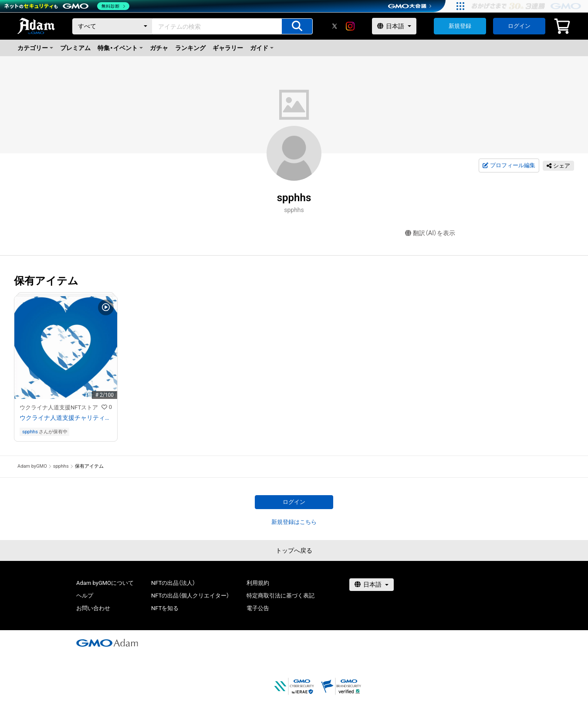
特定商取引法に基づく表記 (280, 596)
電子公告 (258, 608)
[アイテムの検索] (297, 26)
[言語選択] (394, 26)
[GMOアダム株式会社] (107, 643)
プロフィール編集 (509, 165)
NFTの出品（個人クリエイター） (190, 596)
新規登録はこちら (294, 522)
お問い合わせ (93, 608)
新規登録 (460, 26)
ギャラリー (228, 48)
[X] (335, 26)
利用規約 (258, 583)
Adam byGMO (32, 466)
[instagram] (350, 26)
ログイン (519, 26)
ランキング (190, 48)
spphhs (30, 432)
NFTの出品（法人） (173, 583)
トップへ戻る (294, 550)
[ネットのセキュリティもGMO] (67, 6)
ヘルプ (85, 596)
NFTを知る (165, 608)
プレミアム (75, 48)
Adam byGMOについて (105, 583)
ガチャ (159, 48)
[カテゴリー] (112, 26)
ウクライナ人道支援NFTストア (59, 407)
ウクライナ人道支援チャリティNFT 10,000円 (66, 418)
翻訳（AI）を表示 (430, 233)
